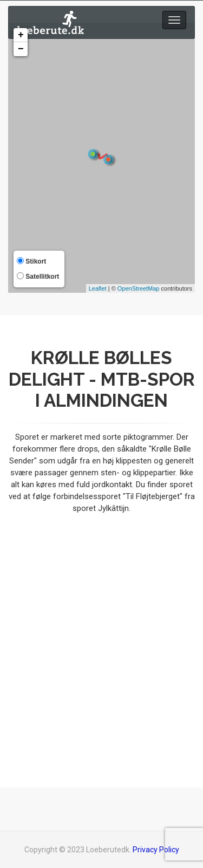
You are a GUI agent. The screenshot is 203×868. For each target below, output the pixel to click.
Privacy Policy (156, 850)
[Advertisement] (101, 638)
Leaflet (98, 288)
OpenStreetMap (139, 288)
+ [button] (21, 35)
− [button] (21, 49)
